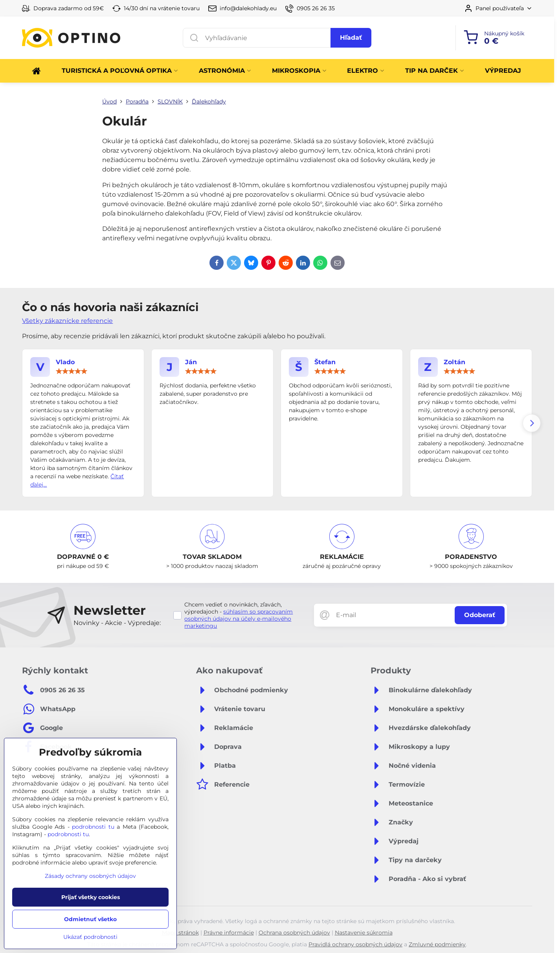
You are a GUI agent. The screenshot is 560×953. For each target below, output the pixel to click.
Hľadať (351, 38)
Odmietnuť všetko (90, 919)
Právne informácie (229, 933)
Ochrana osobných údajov (294, 933)
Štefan (325, 362)
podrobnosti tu (93, 827)
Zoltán (454, 362)
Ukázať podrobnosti (90, 937)
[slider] (72, 371)
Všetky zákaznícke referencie (67, 321)
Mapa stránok (180, 933)
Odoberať (480, 615)
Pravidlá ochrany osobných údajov (355, 944)
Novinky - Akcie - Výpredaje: (117, 623)
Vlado (65, 362)
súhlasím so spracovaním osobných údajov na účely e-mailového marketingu (239, 619)
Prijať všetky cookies (91, 897)
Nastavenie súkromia (364, 933)
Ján (191, 362)
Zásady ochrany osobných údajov (90, 876)
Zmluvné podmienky (437, 944)
